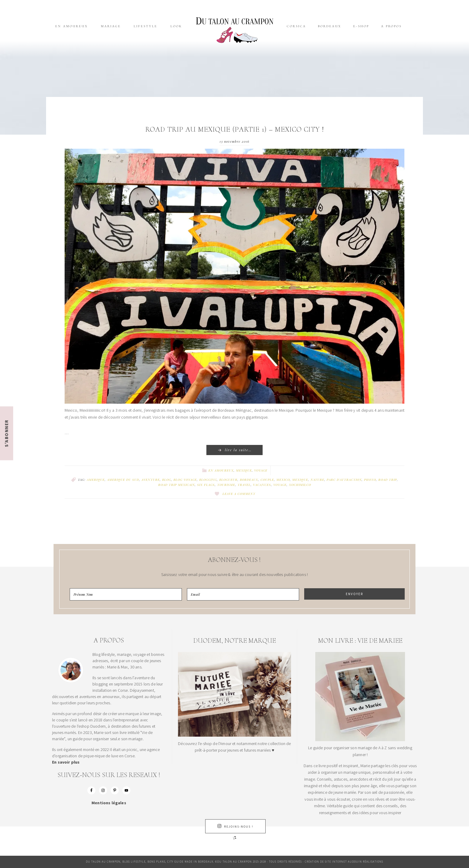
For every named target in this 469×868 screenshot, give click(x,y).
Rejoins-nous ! (235, 826)
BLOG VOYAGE (185, 480)
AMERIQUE (96, 480)
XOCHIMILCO (300, 485)
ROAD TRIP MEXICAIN (176, 485)
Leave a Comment (239, 494)
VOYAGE (280, 485)
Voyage (261, 470)
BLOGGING (208, 480)
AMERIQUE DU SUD (123, 480)
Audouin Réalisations (366, 862)
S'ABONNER (6, 433)
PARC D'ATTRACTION (344, 480)
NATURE (317, 480)
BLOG (167, 480)
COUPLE (267, 480)
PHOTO (370, 480)
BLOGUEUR (228, 480)
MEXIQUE (300, 480)
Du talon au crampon (234, 30)
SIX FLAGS (206, 485)
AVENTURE (151, 480)
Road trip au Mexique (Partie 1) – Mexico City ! (235, 129)
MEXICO (283, 480)
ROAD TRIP (388, 480)
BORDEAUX (249, 480)
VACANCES (262, 485)
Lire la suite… (238, 450)
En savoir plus (66, 762)
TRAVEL (244, 485)
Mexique (244, 470)
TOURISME (226, 485)
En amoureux (221, 470)
